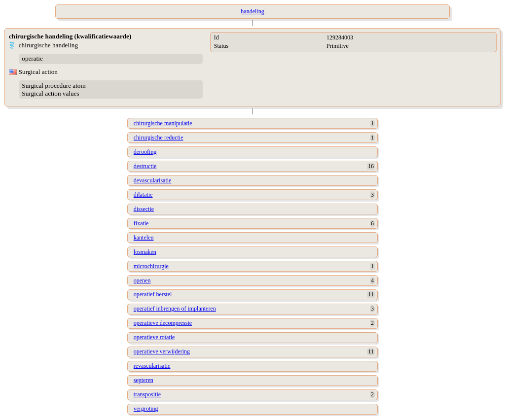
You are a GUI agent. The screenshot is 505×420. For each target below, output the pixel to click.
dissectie (144, 209)
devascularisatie (153, 180)
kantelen (144, 238)
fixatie (141, 223)
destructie (145, 166)
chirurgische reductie (159, 138)
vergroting (146, 409)
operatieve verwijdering (162, 351)
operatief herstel (153, 294)
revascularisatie (152, 366)
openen (142, 280)
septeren (144, 380)
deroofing (145, 152)
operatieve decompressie (163, 323)
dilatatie (143, 195)
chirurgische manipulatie (163, 123)
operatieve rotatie (154, 337)
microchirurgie (151, 266)
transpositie (147, 394)
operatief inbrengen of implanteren (175, 309)
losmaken (145, 252)
